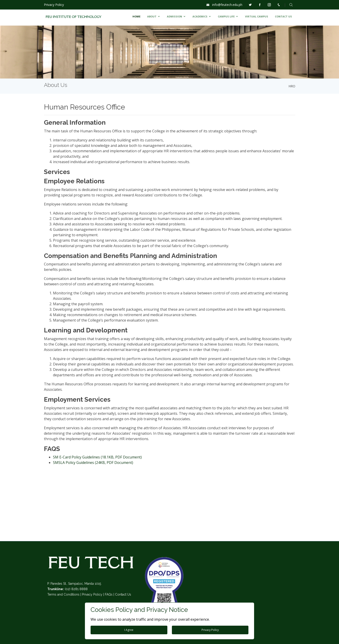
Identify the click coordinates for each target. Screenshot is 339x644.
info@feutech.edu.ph (227, 5)
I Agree (129, 630)
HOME (136, 16)
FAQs (109, 594)
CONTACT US (283, 16)
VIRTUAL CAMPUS (257, 16)
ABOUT (152, 16)
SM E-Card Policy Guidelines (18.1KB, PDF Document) (97, 457)
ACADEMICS (200, 16)
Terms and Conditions (63, 594)
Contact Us (123, 594)
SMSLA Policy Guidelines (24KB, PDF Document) (93, 463)
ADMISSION (174, 16)
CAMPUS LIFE (226, 16)
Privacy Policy (54, 5)
